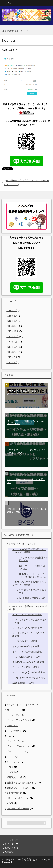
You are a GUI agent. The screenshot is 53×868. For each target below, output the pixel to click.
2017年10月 (12, 337)
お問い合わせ (11, 848)
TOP (16, 31)
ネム (9, 736)
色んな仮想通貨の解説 (18, 809)
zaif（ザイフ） (14, 710)
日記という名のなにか (18, 798)
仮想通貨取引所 (15, 793)
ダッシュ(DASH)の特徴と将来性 (29, 678)
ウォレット (12, 725)
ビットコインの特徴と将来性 (27, 615)
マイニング (12, 757)
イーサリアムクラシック (19, 720)
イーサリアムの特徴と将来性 (27, 628)
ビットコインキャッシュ (19, 746)
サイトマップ (11, 844)
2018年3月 (12, 316)
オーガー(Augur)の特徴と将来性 (29, 672)
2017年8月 (12, 347)
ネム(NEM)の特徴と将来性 (26, 646)
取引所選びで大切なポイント (21, 544)
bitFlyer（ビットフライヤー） (22, 705)
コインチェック (15, 731)
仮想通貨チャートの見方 (19, 788)
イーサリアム (13, 715)
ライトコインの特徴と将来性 (27, 652)
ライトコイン (13, 762)
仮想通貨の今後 (15, 777)
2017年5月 (12, 362)
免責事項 (9, 852)
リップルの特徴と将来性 (25, 641)
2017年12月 (12, 326)
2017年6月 (12, 357)
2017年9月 (12, 342)
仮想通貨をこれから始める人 (21, 783)
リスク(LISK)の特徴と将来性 (27, 657)
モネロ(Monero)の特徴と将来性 (28, 662)
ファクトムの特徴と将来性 (26, 667)
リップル (11, 772)
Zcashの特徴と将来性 (23, 683)
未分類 (10, 803)
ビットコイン (13, 741)
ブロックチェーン (16, 751)
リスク (10, 767)
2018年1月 (12, 321)
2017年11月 (12, 331)
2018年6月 (12, 311)
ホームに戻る (11, 840)
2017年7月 (12, 352)
